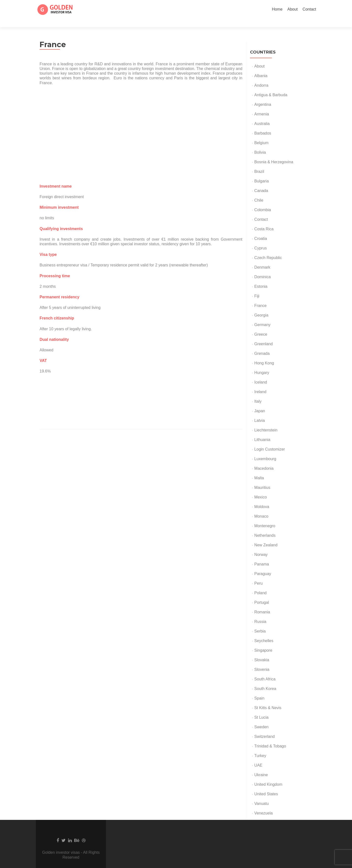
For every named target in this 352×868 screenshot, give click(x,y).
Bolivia (260, 144)
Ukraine (261, 766)
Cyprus (261, 240)
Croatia (261, 230)
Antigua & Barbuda (271, 86)
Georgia (261, 307)
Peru (259, 575)
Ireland (260, 383)
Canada (261, 182)
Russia (260, 613)
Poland (261, 584)
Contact (309, 9)
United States (266, 785)
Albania (261, 67)
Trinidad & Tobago (270, 737)
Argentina (263, 96)
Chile (259, 192)
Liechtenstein (266, 421)
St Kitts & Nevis (268, 699)
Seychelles (264, 632)
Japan (260, 402)
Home (277, 9)
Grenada (262, 345)
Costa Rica (264, 220)
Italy (258, 393)
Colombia (263, 201)
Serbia (260, 623)
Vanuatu (262, 795)
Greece (261, 326)
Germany (263, 316)
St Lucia (262, 709)
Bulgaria (262, 172)
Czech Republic (268, 249)
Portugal (262, 594)
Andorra (261, 77)
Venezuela (264, 805)
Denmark (262, 259)
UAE (258, 757)
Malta (259, 469)
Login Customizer (270, 441)
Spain (259, 690)
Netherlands (265, 527)
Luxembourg (265, 450)
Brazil (259, 163)
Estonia (261, 278)
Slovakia (262, 651)
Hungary (262, 364)
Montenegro (265, 517)
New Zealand (266, 536)
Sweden (262, 718)
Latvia (260, 412)
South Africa (265, 670)
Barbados (263, 125)
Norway (261, 546)
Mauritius (262, 479)
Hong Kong (264, 354)
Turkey (260, 747)
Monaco (261, 508)
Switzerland (265, 728)
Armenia (262, 105)
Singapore (263, 642)
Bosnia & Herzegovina (274, 153)
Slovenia (262, 661)
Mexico (261, 489)
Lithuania (262, 431)
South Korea (265, 680)
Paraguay (263, 565)
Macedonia (264, 460)
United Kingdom (268, 776)
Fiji (257, 287)
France (261, 297)
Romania (262, 603)
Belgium (262, 134)
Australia (262, 115)
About (293, 9)
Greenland (264, 335)
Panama (262, 556)
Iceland (261, 374)
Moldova (262, 498)
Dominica (263, 268)
